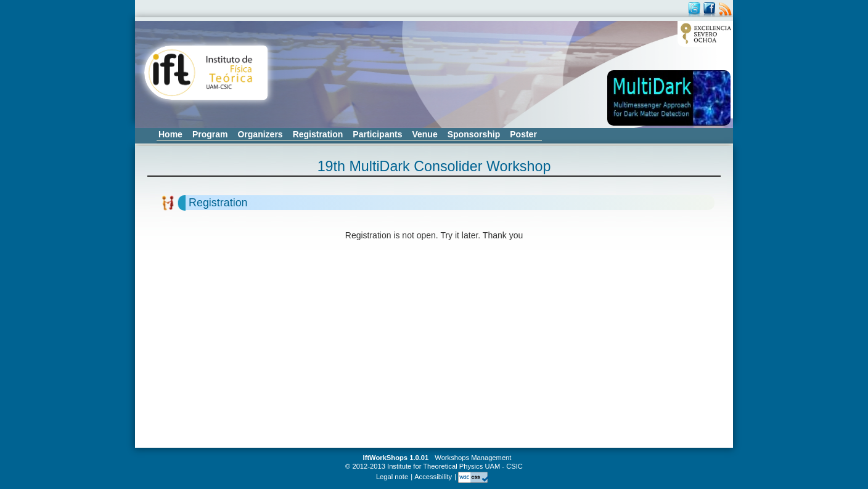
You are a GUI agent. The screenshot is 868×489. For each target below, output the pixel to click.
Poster (523, 134)
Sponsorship (474, 134)
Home (170, 134)
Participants (377, 134)
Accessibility (433, 477)
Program (210, 134)
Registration (318, 134)
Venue (424, 134)
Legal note (392, 477)
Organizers (260, 134)
